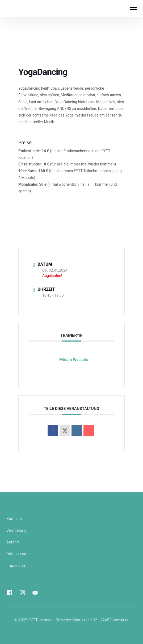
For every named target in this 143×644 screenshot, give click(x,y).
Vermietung (16, 530)
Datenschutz (17, 554)
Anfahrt (13, 542)
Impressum (16, 566)
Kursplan (14, 519)
